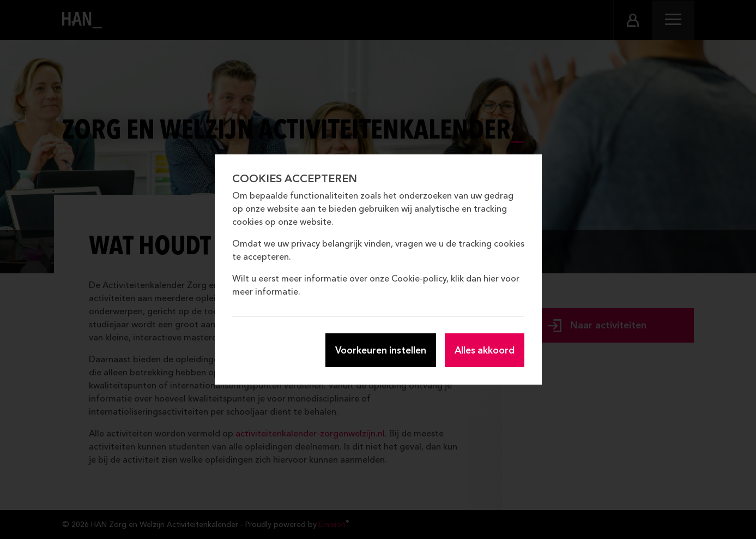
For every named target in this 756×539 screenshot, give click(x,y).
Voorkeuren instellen (381, 350)
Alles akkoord (485, 350)
